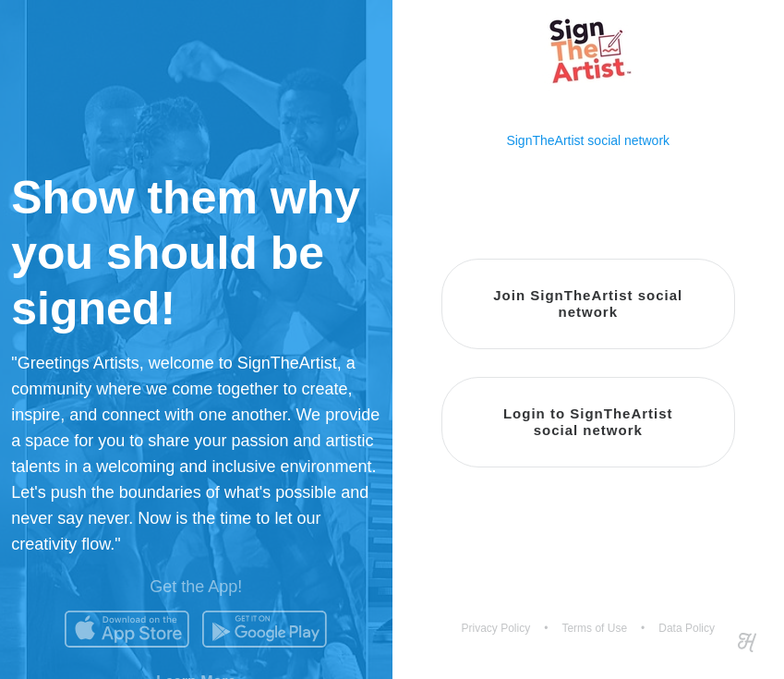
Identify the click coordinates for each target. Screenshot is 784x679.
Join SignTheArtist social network (588, 303)
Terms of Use (594, 628)
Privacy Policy (496, 628)
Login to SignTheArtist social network (588, 422)
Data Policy (687, 628)
